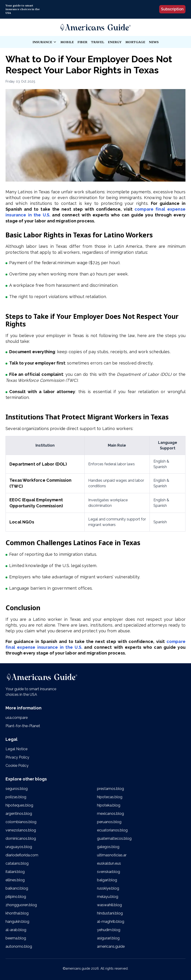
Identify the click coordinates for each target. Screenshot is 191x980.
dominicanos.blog (21, 838)
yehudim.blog (109, 930)
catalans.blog (17, 863)
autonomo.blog (19, 946)
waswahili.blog (109, 905)
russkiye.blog (108, 888)
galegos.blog (108, 847)
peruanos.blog (109, 822)
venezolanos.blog (21, 830)
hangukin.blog (17, 922)
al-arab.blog (16, 930)
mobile (67, 42)
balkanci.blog (17, 888)
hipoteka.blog (109, 805)
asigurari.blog (108, 938)
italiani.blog (15, 872)
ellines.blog (15, 880)
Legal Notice (16, 749)
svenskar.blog (109, 872)
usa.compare (17, 718)
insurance (45, 42)
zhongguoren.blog (21, 905)
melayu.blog (108, 897)
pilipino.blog (16, 897)
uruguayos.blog (19, 847)
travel (98, 42)
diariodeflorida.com (22, 855)
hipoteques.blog (19, 805)
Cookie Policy (17, 766)
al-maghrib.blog (111, 922)
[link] (96, 27)
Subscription (172, 9)
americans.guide (111, 946)
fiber (82, 42)
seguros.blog (17, 789)
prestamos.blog (110, 789)
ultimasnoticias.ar (112, 855)
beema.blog (16, 938)
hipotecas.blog (110, 797)
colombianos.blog (21, 822)
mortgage (135, 42)
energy (115, 42)
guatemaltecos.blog (114, 838)
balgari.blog (107, 880)
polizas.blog (16, 797)
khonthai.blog (17, 913)
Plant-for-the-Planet (23, 726)
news (154, 42)
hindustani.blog (110, 913)
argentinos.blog (19, 814)
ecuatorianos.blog (112, 830)
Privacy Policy (17, 757)
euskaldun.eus (109, 863)
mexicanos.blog (110, 814)
